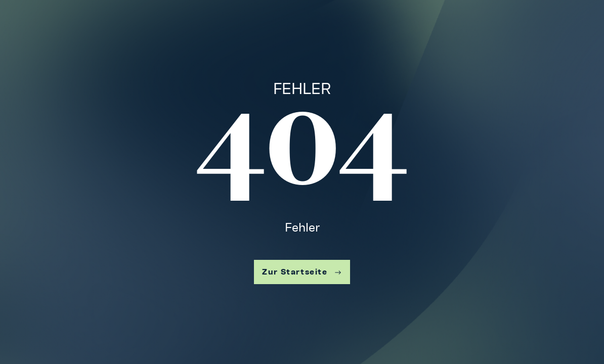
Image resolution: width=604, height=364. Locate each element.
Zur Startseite (302, 272)
